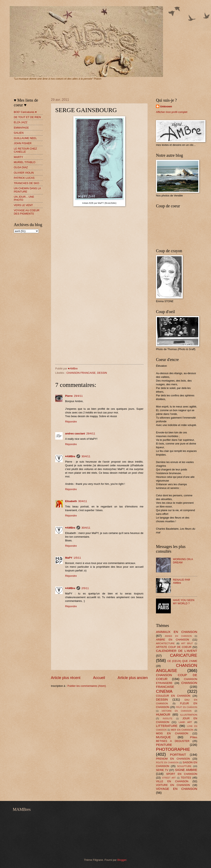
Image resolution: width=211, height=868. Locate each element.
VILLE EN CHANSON (172, 781)
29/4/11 (78, 396)
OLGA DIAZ (21, 167)
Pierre (69, 396)
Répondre (71, 422)
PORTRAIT (178, 755)
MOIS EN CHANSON (172, 733)
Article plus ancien (133, 678)
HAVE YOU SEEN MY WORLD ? (184, 602)
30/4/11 (86, 456)
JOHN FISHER (23, 143)
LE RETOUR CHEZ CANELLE (25, 150)
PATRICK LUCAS (24, 178)
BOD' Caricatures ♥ (25, 112)
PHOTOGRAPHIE (173, 749)
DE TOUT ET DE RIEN (27, 117)
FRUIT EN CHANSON (186, 707)
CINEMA (164, 691)
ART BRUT (187, 643)
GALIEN (19, 133)
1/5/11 (77, 558)
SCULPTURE (184, 766)
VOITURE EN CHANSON (173, 785)
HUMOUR (163, 714)
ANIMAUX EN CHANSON (177, 632)
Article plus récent (66, 678)
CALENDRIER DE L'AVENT (177, 651)
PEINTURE (164, 745)
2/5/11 (85, 588)
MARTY (18, 157)
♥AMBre (70, 456)
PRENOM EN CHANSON (173, 759)
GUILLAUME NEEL (25, 138)
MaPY (69, 558)
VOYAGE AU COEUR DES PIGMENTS (27, 212)
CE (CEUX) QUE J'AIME (182, 661)
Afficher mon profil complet (172, 112)
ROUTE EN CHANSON (167, 763)
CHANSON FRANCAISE (81, 373)
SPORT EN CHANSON (182, 774)
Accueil (99, 678)
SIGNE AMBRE (186, 770)
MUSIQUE (163, 737)
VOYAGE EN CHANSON (177, 789)
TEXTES (186, 778)
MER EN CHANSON (182, 730)
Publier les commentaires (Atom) (87, 686)
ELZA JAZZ (21, 122)
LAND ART (185, 722)
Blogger (122, 860)
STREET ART (169, 778)
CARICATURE (184, 655)
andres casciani (75, 433)
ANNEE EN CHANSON (178, 636)
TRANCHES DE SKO (26, 183)
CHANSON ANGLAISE (177, 668)
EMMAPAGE (21, 128)
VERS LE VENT (23, 205)
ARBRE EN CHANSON (172, 640)
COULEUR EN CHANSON (173, 696)
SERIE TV (162, 770)
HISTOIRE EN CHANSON (177, 711)
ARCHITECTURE (165, 643)
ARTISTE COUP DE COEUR (174, 647)
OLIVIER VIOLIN (24, 173)
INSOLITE (168, 719)
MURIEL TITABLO (25, 162)
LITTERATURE (167, 726)
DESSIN (102, 373)
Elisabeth (71, 501)
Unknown (166, 106)
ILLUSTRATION (189, 715)
